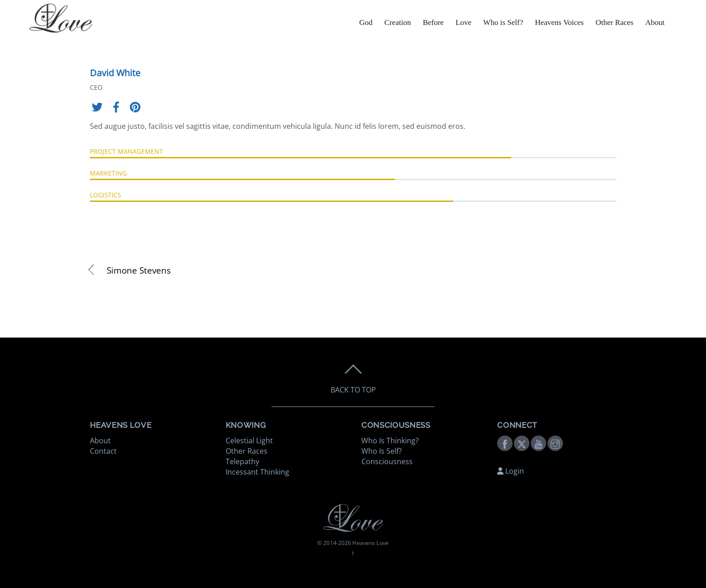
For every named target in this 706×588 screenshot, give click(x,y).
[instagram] (555, 442)
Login (511, 471)
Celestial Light (249, 441)
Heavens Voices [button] (559, 22)
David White (115, 73)
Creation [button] (398, 22)
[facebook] (505, 442)
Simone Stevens (139, 270)
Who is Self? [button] (503, 22)
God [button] (366, 22)
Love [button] (463, 22)
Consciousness (387, 461)
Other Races (247, 451)
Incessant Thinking (257, 472)
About (655, 22)
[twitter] (522, 442)
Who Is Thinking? (390, 441)
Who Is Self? (382, 451)
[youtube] (538, 442)
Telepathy (242, 461)
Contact (103, 451)
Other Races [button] (615, 22)
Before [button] (433, 22)
